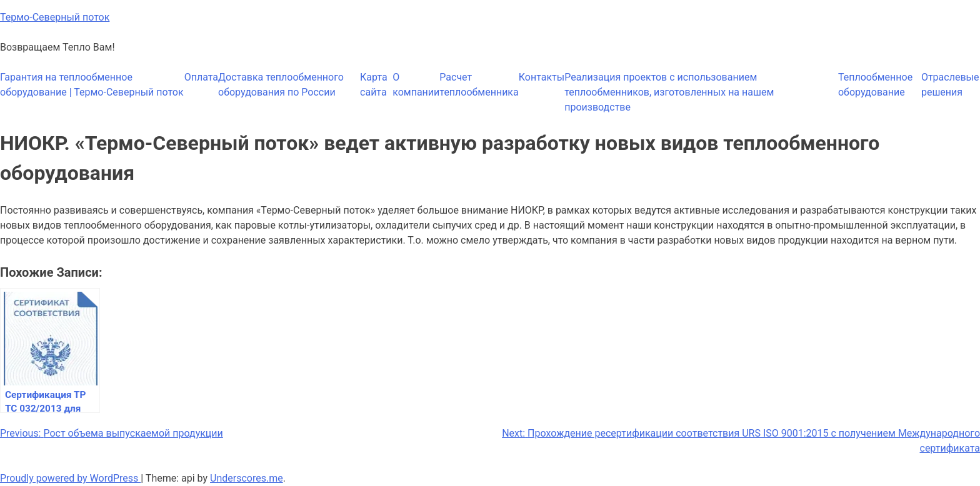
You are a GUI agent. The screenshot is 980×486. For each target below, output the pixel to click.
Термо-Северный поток (55, 17)
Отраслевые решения (950, 85)
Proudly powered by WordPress (70, 478)
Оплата (201, 77)
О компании (416, 85)
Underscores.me (247, 478)
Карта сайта (374, 85)
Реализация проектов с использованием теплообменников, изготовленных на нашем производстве (669, 92)
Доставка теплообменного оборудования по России (281, 85)
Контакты (542, 77)
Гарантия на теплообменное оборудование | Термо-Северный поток (92, 85)
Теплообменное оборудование (875, 85)
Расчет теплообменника (479, 85)
